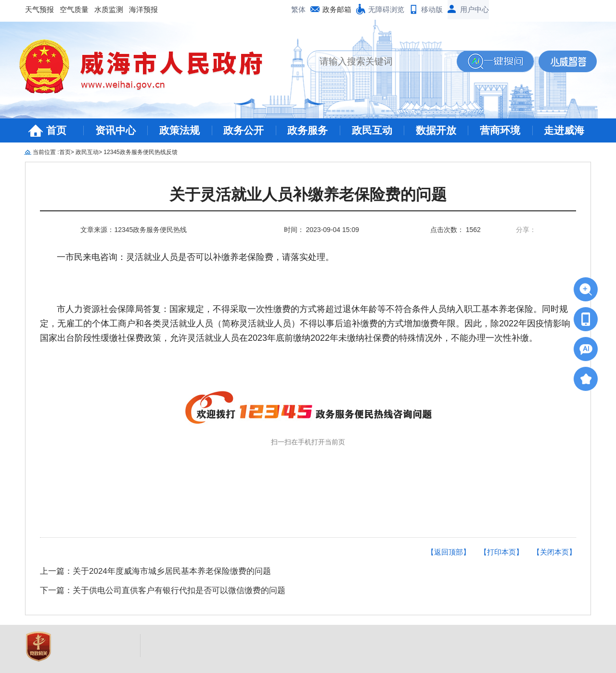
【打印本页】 (501, 552)
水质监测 (109, 9)
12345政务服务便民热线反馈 (140, 152)
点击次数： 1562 (456, 230)
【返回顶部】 (449, 552)
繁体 (298, 9)
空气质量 (74, 9)
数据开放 (436, 130)
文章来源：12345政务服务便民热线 (134, 230)
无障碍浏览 (386, 9)
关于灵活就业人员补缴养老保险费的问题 (308, 195)
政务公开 (244, 130)
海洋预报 (143, 9)
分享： (526, 230)
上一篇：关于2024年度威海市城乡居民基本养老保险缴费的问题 (155, 571)
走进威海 (564, 130)
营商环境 (500, 130)
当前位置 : (46, 152)
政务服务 (308, 130)
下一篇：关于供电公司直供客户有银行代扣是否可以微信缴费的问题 (163, 590)
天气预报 (39, 9)
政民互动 (372, 130)
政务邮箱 (337, 9)
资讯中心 (115, 130)
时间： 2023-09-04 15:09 (321, 230)
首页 (56, 130)
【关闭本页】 (554, 552)
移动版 (432, 9)
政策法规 (180, 130)
